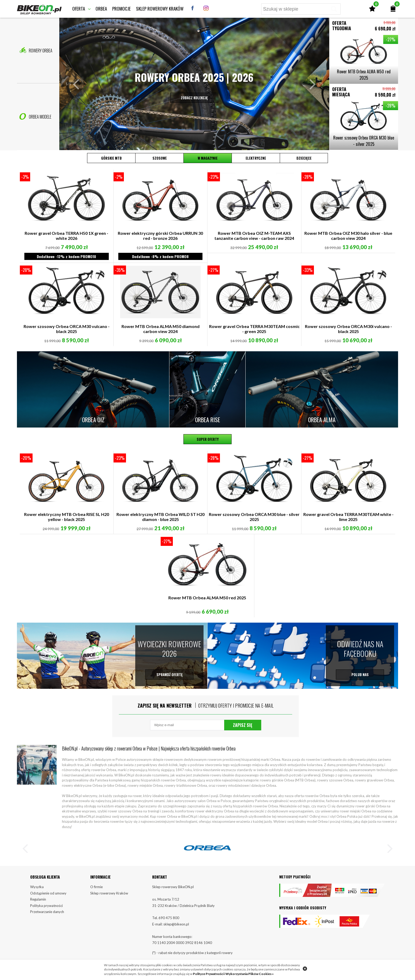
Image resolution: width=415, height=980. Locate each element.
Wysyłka (37, 887)
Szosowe (160, 158)
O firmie (96, 887)
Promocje (121, 9)
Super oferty (208, 439)
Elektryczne (256, 158)
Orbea (101, 9)
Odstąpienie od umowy (48, 893)
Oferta (79, 9)
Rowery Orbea (36, 50)
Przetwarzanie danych (47, 912)
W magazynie (208, 158)
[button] (80, 84)
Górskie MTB (111, 158)
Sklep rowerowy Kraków (160, 9)
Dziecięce (304, 158)
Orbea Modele (35, 116)
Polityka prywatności (46, 906)
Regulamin (38, 899)
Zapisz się (243, 725)
